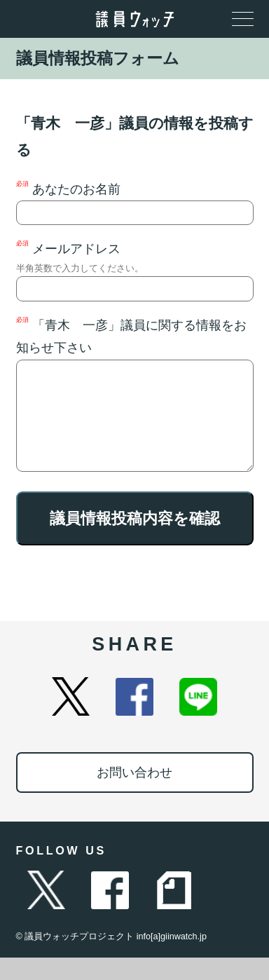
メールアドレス (135, 270)
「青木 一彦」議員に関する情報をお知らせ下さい (135, 405)
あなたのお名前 (135, 203)
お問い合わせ (134, 795)
